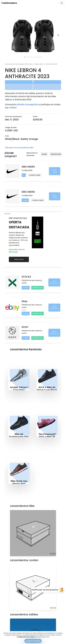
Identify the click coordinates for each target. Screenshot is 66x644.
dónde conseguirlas (28, 104)
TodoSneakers (9, 3)
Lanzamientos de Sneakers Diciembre (19, 64)
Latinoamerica (56, 154)
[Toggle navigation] (62, 3)
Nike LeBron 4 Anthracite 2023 (46, 64)
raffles (12, 108)
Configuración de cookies (25, 637)
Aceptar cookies (33, 641)
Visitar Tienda (55, 171)
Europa (44, 154)
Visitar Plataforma (54, 282)
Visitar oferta (19, 259)
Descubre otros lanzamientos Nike (19, 148)
